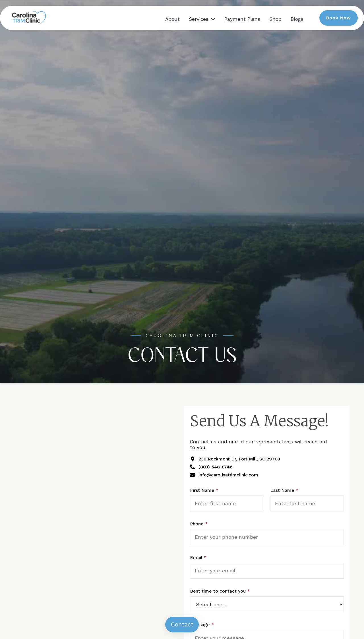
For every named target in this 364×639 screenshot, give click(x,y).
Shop (275, 19)
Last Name (284, 490)
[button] (202, 19)
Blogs (297, 19)
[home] (29, 18)
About (172, 19)
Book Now (339, 18)
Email (198, 557)
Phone (199, 524)
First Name (204, 490)
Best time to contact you (220, 591)
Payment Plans (242, 19)
